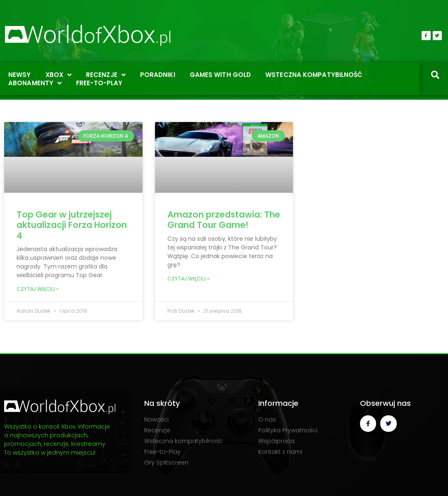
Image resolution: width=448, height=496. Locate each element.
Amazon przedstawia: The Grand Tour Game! (224, 220)
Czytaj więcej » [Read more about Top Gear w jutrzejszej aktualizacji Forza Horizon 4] (38, 289)
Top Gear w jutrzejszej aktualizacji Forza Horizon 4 (72, 225)
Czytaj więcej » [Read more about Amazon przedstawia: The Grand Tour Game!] (188, 279)
